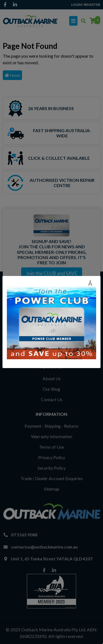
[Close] (92, 283)
